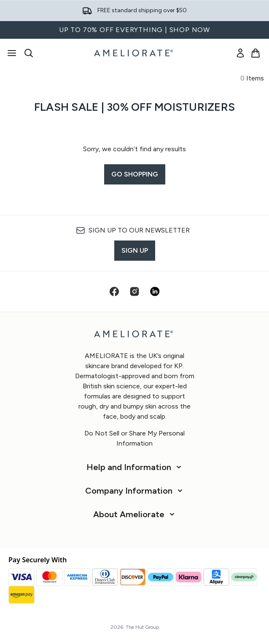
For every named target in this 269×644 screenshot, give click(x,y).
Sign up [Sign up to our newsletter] (135, 250)
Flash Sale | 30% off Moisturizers (134, 107)
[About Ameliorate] (135, 514)
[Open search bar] (29, 53)
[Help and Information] (135, 467)
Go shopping (135, 174)
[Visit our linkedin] (155, 291)
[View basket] (256, 53)
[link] (240, 53)
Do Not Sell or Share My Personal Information (134, 438)
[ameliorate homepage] (134, 53)
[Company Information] (135, 491)
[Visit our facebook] (114, 291)
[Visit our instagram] (134, 291)
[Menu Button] (12, 53)
